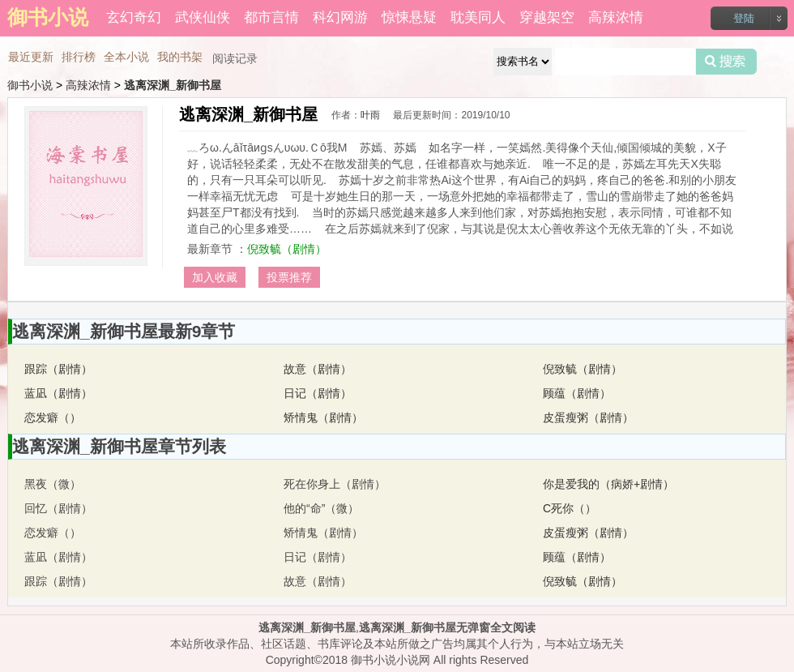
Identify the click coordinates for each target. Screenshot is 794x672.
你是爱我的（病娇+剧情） (608, 484)
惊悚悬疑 (409, 17)
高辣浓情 (616, 17)
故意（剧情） (318, 369)
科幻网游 (340, 17)
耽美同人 (478, 17)
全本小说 (126, 57)
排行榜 (79, 57)
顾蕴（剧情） (577, 393)
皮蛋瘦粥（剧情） (588, 417)
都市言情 (271, 17)
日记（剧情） (318, 393)
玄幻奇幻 (134, 17)
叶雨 (370, 115)
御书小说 (30, 85)
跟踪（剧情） (58, 369)
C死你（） (570, 508)
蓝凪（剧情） (58, 393)
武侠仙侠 (203, 17)
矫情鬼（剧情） (323, 417)
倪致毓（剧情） (287, 249)
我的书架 (180, 57)
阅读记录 (235, 58)
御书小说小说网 (391, 660)
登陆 (744, 18)
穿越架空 (547, 17)
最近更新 (31, 57)
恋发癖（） (53, 417)
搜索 (726, 62)
